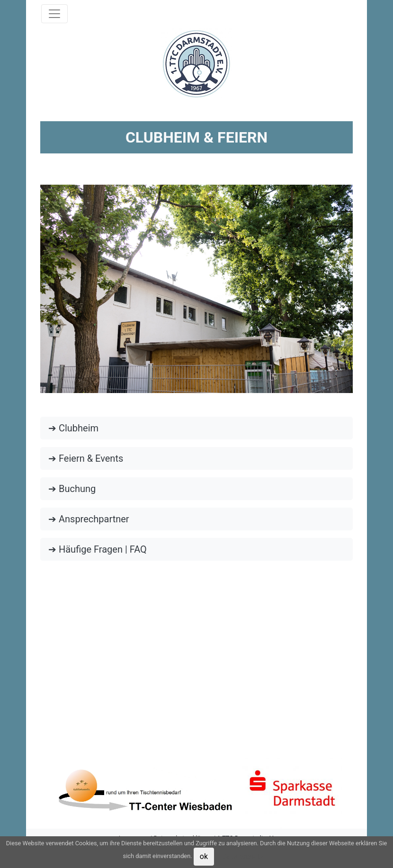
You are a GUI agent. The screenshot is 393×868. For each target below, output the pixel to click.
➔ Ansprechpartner (89, 519)
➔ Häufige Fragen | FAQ (98, 549)
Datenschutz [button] (243, 856)
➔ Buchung (72, 489)
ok (204, 856)
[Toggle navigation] (54, 14)
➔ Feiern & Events (86, 458)
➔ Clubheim (73, 428)
